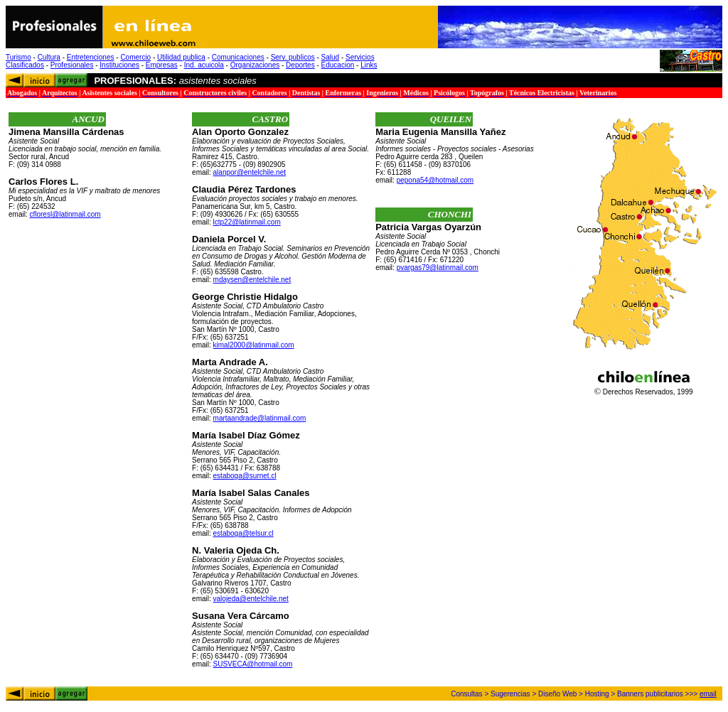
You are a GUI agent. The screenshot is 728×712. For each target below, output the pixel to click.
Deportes (300, 65)
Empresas (162, 65)
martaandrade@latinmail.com (260, 418)
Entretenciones (91, 57)
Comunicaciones (238, 57)
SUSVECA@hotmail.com (253, 664)
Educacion (338, 65)
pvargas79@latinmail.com (438, 268)
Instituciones (119, 65)
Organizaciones (255, 65)
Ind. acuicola (204, 65)
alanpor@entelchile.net (250, 172)
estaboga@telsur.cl (243, 533)
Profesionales (72, 65)
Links (369, 65)
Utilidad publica (181, 57)
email (708, 694)
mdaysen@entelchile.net (252, 280)
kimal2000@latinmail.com (254, 345)
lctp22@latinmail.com (247, 222)
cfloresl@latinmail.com (65, 214)
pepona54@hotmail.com (435, 180)
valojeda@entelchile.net (251, 599)
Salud (331, 57)
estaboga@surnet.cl (245, 476)
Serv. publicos (293, 57)
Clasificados (25, 65)
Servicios (360, 57)
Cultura (49, 57)
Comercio (135, 57)
